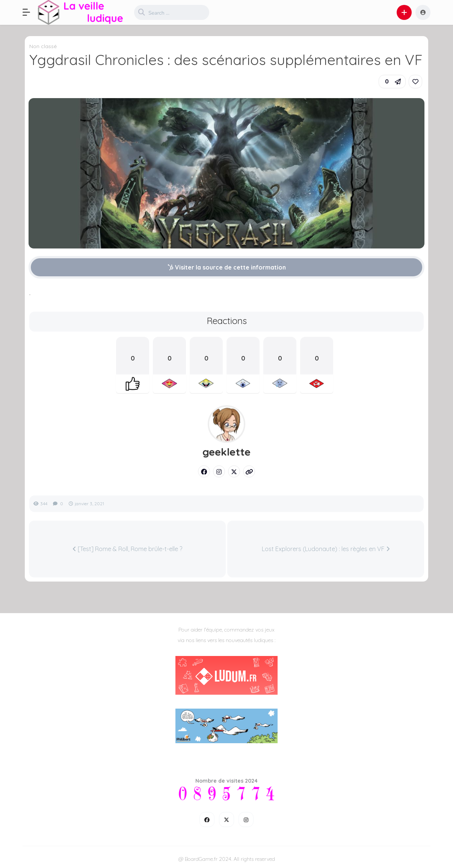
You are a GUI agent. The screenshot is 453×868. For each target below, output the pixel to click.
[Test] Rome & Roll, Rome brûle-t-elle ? (127, 549)
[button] (30, 12)
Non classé (43, 46)
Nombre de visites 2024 (226, 781)
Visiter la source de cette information (227, 267)
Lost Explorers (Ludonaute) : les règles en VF (326, 549)
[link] (415, 82)
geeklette (226, 452)
